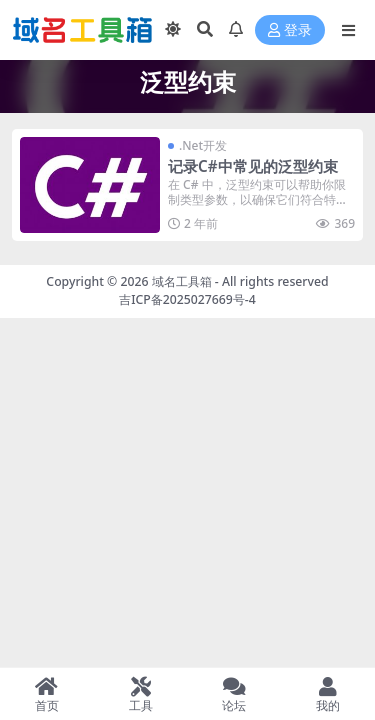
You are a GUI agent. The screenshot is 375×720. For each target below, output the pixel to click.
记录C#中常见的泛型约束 (253, 166)
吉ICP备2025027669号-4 (187, 299)
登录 (290, 30)
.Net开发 (203, 145)
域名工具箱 (182, 281)
